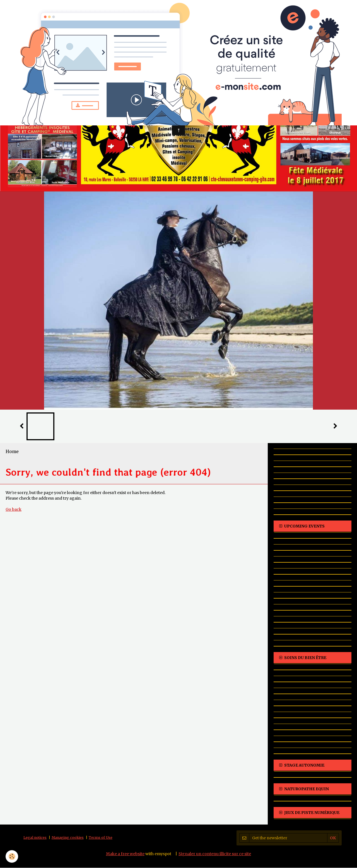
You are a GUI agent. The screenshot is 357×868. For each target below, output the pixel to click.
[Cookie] (12, 856)
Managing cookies (68, 838)
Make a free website (125, 854)
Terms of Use (101, 838)
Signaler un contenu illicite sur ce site (215, 854)
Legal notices (35, 838)
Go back (14, 510)
